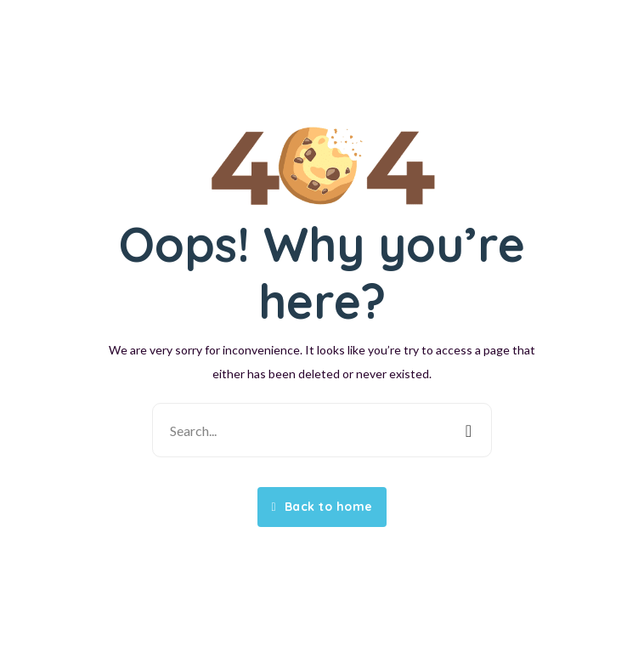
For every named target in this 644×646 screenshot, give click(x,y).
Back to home (322, 507)
